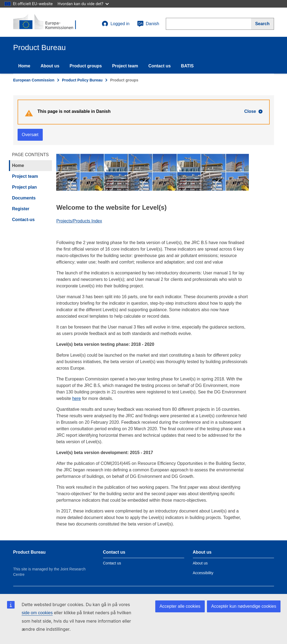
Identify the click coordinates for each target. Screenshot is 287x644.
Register (21, 209)
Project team (125, 66)
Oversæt (30, 135)
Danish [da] (148, 24)
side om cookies (37, 613)
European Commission (34, 80)
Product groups (86, 66)
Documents (24, 198)
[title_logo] (46, 22)
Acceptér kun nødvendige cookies (244, 606)
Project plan (25, 187)
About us (50, 66)
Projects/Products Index (79, 221)
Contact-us (24, 220)
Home (24, 66)
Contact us (159, 66)
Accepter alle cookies (180, 606)
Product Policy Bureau (82, 80)
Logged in (116, 24)
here (77, 398)
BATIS (187, 66)
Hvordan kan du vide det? (83, 4)
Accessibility (203, 573)
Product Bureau (29, 552)
